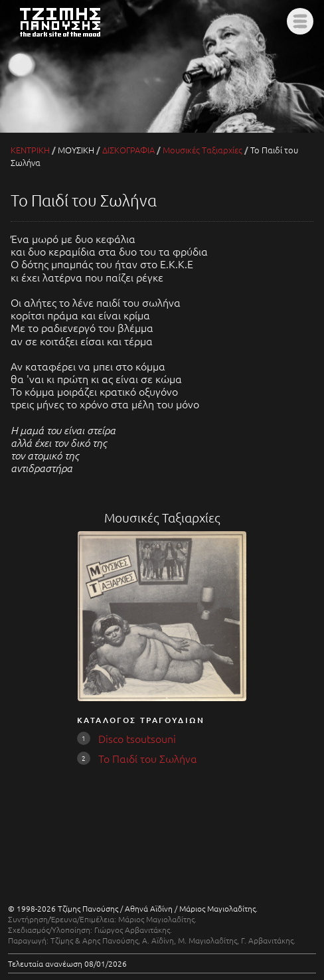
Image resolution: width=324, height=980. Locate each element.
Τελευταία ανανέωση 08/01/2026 (67, 963)
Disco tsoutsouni (137, 738)
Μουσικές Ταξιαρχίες (202, 150)
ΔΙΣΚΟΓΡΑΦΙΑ (128, 150)
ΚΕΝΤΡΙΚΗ (30, 150)
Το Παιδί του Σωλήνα (148, 758)
